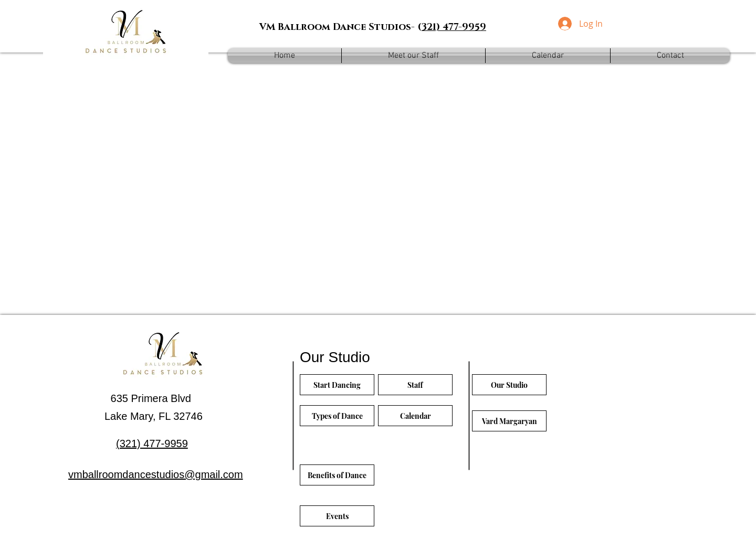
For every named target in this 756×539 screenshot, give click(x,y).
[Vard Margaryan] (509, 421)
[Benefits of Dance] (337, 475)
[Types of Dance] (337, 416)
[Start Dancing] (337, 385)
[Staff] (415, 385)
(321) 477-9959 (152, 443)
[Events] (337, 516)
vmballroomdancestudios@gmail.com (156, 474)
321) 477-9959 (454, 27)
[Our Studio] (509, 385)
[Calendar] (415, 416)
